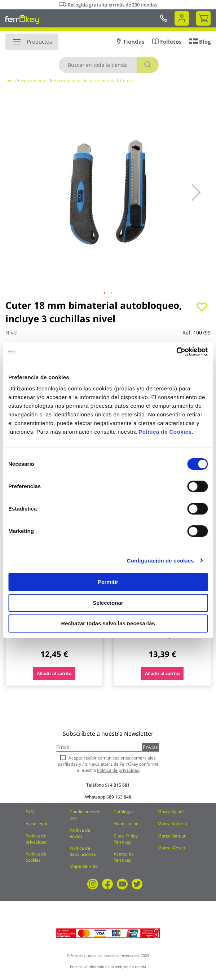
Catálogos (124, 812)
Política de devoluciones (83, 851)
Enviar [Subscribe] (150, 747)
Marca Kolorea (172, 824)
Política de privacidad (36, 839)
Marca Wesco (171, 848)
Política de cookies (36, 857)
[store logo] (22, 19)
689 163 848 (119, 797)
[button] (196, 192)
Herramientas (35, 81)
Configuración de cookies (160, 561)
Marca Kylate (171, 812)
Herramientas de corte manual (84, 81)
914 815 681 (117, 785)
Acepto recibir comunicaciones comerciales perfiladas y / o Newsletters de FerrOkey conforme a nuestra (108, 764)
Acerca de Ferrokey (124, 857)
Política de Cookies (165, 432)
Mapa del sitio (84, 866)
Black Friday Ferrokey (126, 839)
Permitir (108, 582)
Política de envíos (80, 833)
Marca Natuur (172, 836)
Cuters (127, 81)
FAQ (30, 812)
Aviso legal (36, 824)
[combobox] (109, 65)
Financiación (126, 824)
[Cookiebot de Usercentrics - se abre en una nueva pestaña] (176, 352)
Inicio (11, 81)
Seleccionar (108, 603)
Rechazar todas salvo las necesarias (108, 623)
